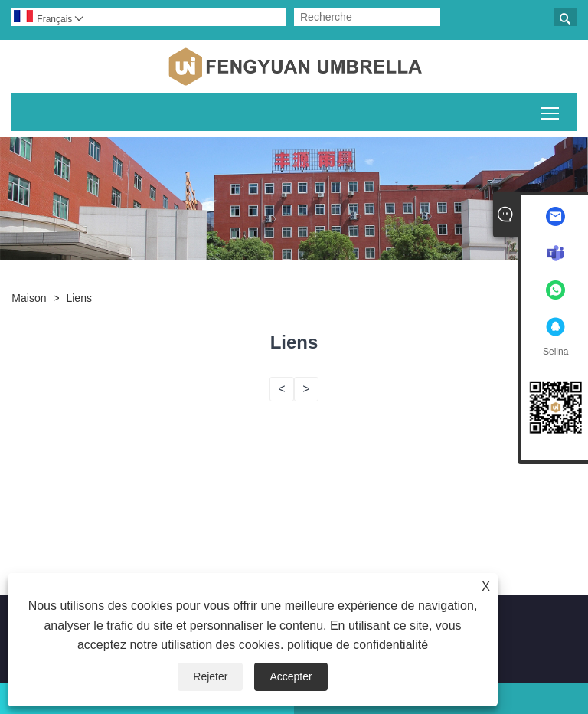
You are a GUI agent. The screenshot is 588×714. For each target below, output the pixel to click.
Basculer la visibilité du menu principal (551, 110)
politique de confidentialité (358, 645)
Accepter (291, 676)
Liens (78, 298)
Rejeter (210, 676)
